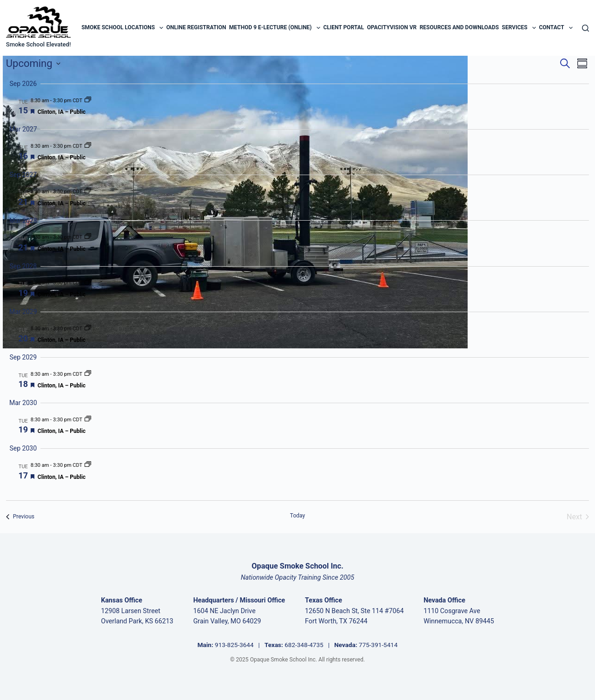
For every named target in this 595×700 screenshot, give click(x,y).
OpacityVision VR (392, 27)
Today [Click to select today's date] (297, 516)
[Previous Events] (20, 517)
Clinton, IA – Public (62, 112)
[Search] (585, 28)
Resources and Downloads (459, 27)
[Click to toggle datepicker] (33, 63)
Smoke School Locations (122, 28)
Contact (556, 28)
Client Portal (344, 27)
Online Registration (196, 27)
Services (519, 28)
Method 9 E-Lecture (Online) (275, 28)
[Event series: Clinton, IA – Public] (88, 101)
